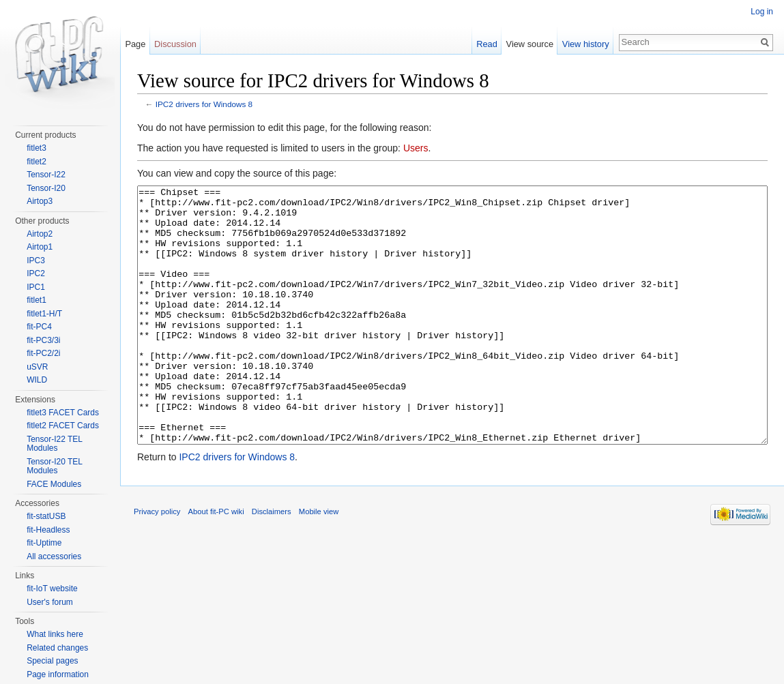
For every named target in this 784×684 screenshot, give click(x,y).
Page (135, 44)
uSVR (37, 367)
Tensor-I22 (46, 175)
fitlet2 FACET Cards (63, 426)
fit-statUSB (46, 516)
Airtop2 (40, 234)
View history (586, 44)
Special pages (52, 661)
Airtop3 (40, 201)
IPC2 (36, 273)
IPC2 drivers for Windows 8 (204, 104)
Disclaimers (272, 563)
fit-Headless (48, 530)
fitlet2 (37, 162)
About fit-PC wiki (216, 563)
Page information (58, 674)
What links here (55, 634)
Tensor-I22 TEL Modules (54, 444)
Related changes (57, 648)
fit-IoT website (52, 589)
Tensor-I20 (46, 188)
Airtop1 (40, 247)
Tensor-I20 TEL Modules (54, 466)
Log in (762, 12)
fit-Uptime (44, 543)
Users (416, 148)
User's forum (50, 602)
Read (487, 44)
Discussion (175, 44)
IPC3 (36, 261)
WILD (37, 380)
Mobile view (319, 563)
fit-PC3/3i (43, 340)
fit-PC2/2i (43, 353)
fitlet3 (37, 148)
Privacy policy (157, 563)
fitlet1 (37, 300)
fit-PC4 (39, 327)
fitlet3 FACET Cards (63, 413)
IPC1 (36, 287)
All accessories (54, 556)
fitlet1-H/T (44, 314)
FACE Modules (54, 484)
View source (530, 44)
